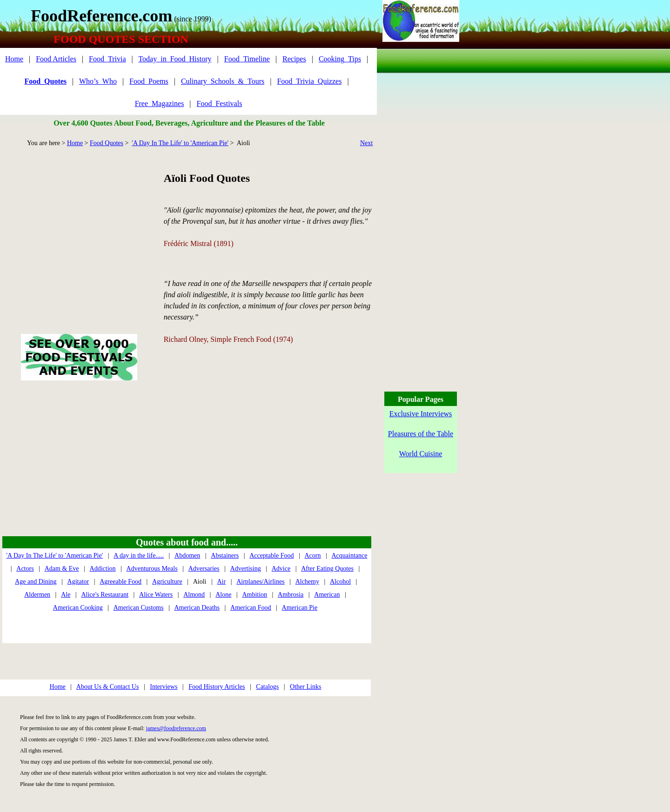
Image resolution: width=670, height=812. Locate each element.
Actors (25, 569)
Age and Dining (36, 582)
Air (221, 582)
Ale (66, 595)
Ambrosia (291, 595)
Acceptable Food (271, 556)
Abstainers (225, 556)
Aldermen (37, 595)
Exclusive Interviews (421, 414)
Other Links (305, 687)
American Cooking (78, 608)
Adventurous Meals (152, 569)
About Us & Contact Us (108, 687)
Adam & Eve (62, 569)
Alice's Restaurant (105, 595)
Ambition (255, 595)
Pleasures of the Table (421, 434)
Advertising (246, 569)
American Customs (139, 608)
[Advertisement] (79, 230)
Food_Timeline (247, 59)
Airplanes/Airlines (260, 582)
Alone (223, 595)
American (327, 595)
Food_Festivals (220, 103)
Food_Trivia (107, 59)
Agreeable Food (121, 582)
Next (366, 143)
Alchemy (307, 582)
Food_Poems (149, 81)
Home (14, 59)
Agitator (78, 582)
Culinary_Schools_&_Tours (223, 81)
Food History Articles (217, 687)
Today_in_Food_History (175, 59)
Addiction (103, 569)
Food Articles (56, 59)
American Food (251, 608)
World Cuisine (421, 454)
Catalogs (267, 687)
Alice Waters (156, 595)
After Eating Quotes (327, 569)
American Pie (300, 608)
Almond (194, 595)
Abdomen (187, 556)
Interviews (164, 687)
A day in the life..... (139, 556)
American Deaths (197, 608)
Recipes (294, 59)
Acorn (312, 556)
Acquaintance (350, 556)
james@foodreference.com (176, 728)
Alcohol (340, 582)
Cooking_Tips (340, 59)
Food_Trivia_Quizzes (309, 81)
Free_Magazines (160, 103)
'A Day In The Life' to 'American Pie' (180, 143)
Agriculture (167, 582)
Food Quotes (107, 143)
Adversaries (204, 569)
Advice (281, 569)
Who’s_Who (98, 81)
